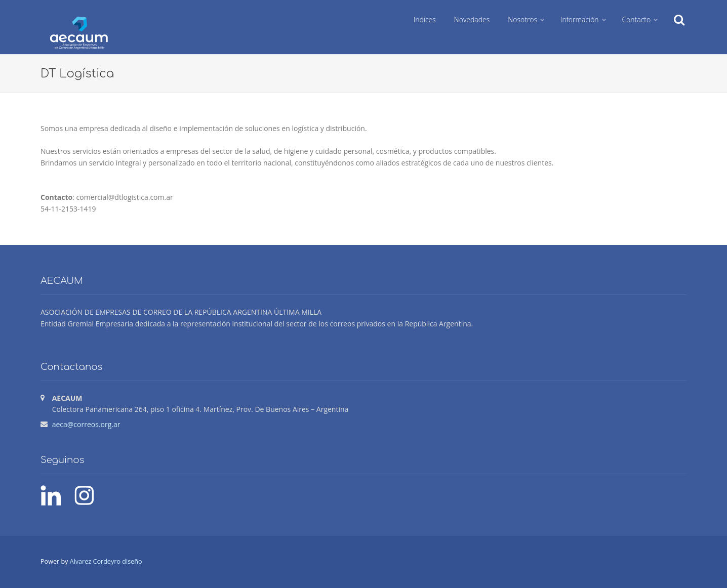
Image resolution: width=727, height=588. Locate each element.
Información (580, 19)
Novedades (472, 19)
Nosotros (522, 19)
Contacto (636, 19)
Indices (425, 19)
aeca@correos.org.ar (86, 424)
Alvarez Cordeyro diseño (106, 561)
